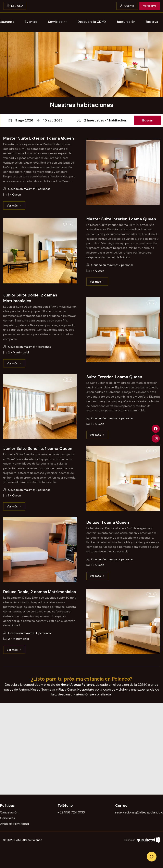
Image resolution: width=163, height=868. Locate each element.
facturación (126, 22)
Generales (8, 818)
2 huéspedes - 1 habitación (102, 120)
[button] (81, 120)
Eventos (31, 22)
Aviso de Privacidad (14, 824)
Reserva (152, 22)
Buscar (148, 120)
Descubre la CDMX (92, 22)
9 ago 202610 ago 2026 (35, 120)
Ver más (16, 207)
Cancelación (9, 812)
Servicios (58, 22)
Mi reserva (150, 6)
